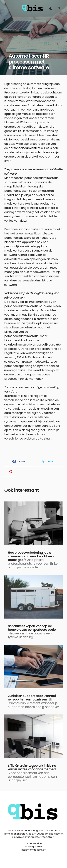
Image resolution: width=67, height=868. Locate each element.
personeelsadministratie (26, 148)
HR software (41, 319)
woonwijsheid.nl (34, 847)
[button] (6, 9)
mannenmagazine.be (33, 850)
